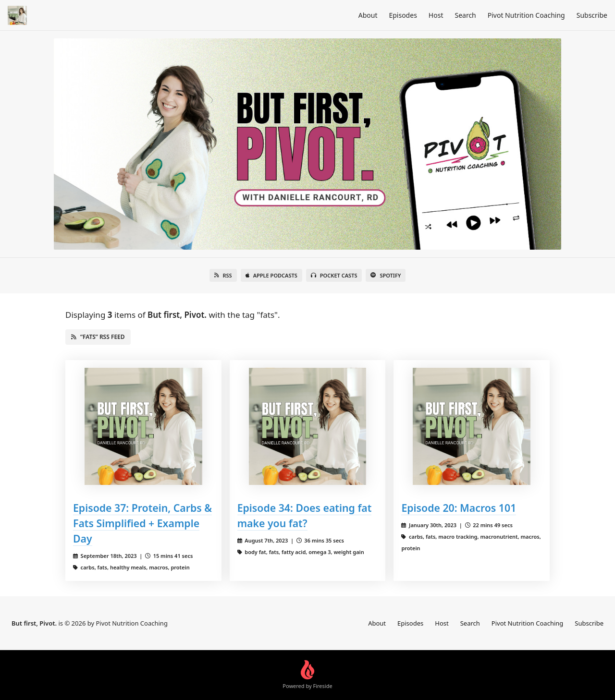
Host (436, 15)
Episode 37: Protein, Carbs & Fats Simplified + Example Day (142, 523)
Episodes (403, 15)
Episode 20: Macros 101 (459, 508)
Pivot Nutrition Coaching (526, 15)
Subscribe (592, 15)
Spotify (386, 275)
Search (465, 15)
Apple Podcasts (271, 275)
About (368, 15)
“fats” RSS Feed (98, 337)
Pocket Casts (334, 275)
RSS (223, 275)
